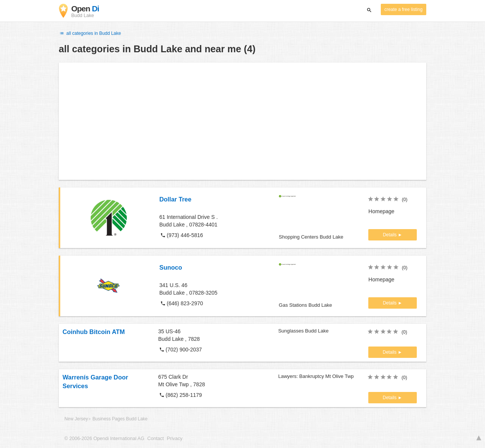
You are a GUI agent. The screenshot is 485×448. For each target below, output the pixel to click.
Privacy (174, 439)
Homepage (381, 211)
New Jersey (76, 419)
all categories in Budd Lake (90, 33)
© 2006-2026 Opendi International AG (104, 439)
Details (390, 235)
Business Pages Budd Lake (120, 419)
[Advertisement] (242, 121)
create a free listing (404, 9)
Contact (156, 439)
